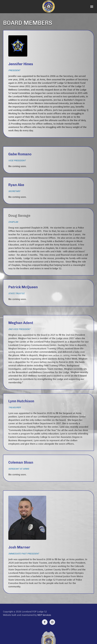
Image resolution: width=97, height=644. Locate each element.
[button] (92, 7)
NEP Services (44, 615)
